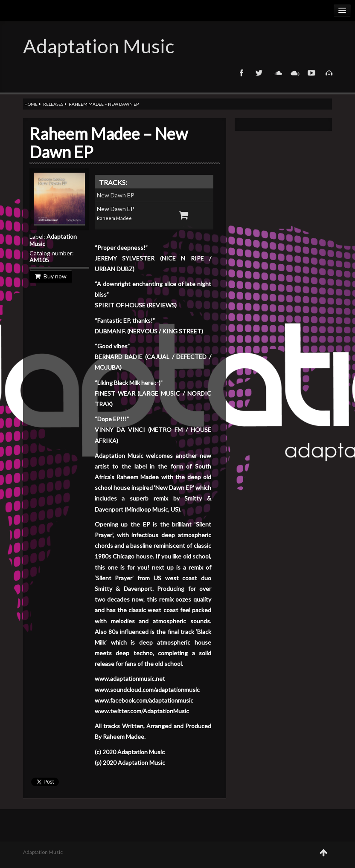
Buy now (51, 276)
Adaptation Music (99, 46)
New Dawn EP (116, 195)
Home (31, 104)
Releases (53, 104)
